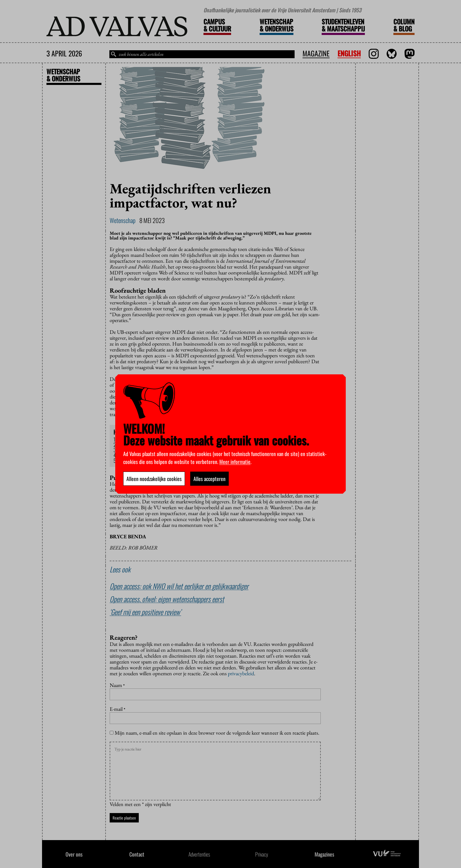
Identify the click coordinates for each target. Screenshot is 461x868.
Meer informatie (235, 462)
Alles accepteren (209, 479)
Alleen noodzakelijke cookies (154, 479)
